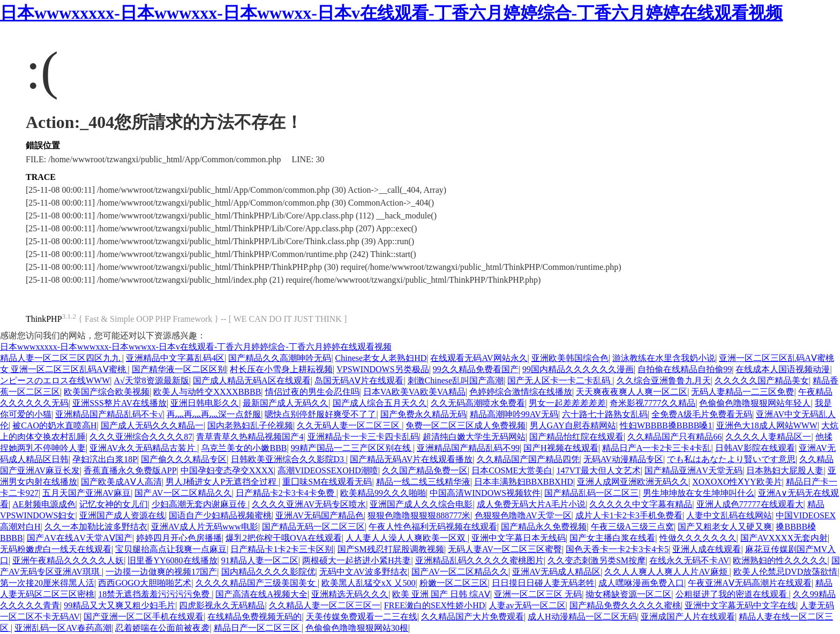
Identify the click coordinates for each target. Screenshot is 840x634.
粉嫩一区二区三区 (454, 583)
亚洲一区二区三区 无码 (538, 594)
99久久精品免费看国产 (476, 369)
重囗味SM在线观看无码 (327, 482)
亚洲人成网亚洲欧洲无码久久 (633, 482)
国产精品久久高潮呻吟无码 (280, 358)
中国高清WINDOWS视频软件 (485, 493)
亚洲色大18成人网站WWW (767, 425)
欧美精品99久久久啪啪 (383, 493)
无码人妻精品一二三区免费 (742, 392)
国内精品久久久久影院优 (268, 572)
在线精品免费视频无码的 (254, 617)
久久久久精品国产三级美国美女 (257, 583)
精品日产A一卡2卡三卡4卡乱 (657, 448)
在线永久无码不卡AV (689, 560)
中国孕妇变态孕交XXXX (227, 470)
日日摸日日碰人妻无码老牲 (543, 583)
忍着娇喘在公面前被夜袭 (162, 628)
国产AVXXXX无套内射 (784, 538)
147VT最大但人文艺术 (599, 470)
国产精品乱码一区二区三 (591, 493)
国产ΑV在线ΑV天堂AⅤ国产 (80, 538)
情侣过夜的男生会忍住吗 (312, 392)
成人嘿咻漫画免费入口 (641, 583)
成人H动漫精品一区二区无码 (582, 617)
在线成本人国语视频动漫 (783, 369)
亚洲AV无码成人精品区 (556, 572)
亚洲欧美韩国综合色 (570, 358)
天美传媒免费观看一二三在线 (362, 617)
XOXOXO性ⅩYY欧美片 (737, 482)
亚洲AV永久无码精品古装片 (143, 448)
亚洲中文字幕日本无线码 (519, 538)
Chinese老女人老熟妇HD (381, 358)
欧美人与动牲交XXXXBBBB (207, 392)
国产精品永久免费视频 (544, 527)
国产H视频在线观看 (561, 448)
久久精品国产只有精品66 (674, 437)
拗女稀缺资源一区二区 (628, 594)
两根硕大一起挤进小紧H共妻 (357, 560)
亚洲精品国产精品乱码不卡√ (109, 414)
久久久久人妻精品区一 (768, 437)
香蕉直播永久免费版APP (130, 470)
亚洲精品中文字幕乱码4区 (175, 358)
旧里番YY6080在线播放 (172, 560)
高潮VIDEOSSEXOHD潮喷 (328, 470)
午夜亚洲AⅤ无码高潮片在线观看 (750, 583)
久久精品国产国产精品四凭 (528, 459)
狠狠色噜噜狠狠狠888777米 (419, 515)
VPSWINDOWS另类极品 (382, 369)
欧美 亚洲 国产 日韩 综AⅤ (441, 594)
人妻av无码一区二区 (527, 605)
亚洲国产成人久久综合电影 (421, 504)
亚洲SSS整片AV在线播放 (119, 403)
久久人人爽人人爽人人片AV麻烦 (667, 572)
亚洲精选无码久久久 (350, 594)
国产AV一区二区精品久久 (183, 493)
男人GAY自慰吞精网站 (573, 425)
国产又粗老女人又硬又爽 (725, 527)
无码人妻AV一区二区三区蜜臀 (505, 549)
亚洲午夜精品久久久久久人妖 (68, 560)
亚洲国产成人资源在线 (122, 515)
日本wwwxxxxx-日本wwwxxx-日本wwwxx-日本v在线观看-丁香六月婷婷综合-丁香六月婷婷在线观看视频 (391, 13)
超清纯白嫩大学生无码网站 (474, 437)
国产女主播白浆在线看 (612, 538)
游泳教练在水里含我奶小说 (664, 358)
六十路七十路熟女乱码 (605, 414)
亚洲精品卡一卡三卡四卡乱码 (363, 437)
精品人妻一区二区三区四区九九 (61, 358)
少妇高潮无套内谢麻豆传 (200, 504)
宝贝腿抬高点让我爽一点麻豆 (171, 549)
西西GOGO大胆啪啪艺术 (145, 583)
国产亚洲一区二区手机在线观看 (144, 617)
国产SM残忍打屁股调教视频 (391, 549)
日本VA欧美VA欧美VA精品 (414, 392)
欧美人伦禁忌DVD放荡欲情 (786, 572)
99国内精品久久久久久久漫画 (578, 369)
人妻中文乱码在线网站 (729, 515)
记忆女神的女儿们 (114, 504)
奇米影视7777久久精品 (652, 403)
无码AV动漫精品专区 (623, 459)
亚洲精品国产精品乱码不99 (468, 448)
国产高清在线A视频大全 (261, 594)
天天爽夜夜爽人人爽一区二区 (632, 392)
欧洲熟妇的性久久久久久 (780, 560)
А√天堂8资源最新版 (152, 380)
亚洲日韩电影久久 (205, 403)
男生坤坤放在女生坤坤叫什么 (699, 493)
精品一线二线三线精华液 (423, 482)
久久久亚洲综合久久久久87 (141, 437)
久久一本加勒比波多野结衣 (96, 527)
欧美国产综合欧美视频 (107, 392)
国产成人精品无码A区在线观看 (252, 380)
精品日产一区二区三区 (258, 628)
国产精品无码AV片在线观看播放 (411, 459)
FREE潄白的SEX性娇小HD (434, 605)
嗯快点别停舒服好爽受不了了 (320, 414)
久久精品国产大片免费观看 (472, 617)
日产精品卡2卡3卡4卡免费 (286, 493)
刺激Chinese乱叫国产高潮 (456, 380)
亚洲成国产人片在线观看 (688, 617)
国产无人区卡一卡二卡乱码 (560, 380)
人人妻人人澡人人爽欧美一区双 (407, 538)
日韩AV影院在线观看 (755, 448)
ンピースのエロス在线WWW (55, 380)
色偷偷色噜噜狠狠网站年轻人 (755, 403)
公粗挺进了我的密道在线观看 (732, 594)
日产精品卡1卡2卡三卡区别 (282, 549)
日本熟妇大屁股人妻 (785, 470)
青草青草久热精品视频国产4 (250, 437)
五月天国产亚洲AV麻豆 (87, 493)
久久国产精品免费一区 (425, 470)
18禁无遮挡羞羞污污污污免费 (155, 594)
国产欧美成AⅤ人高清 (121, 482)
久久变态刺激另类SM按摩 (597, 560)
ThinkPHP (44, 319)
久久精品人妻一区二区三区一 (325, 605)
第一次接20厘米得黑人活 (47, 583)
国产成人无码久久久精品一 (152, 425)
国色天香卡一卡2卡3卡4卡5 (617, 549)
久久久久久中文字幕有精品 (641, 504)
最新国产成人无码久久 (286, 403)
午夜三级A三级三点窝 (633, 527)
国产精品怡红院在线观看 (576, 437)
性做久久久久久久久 (698, 538)
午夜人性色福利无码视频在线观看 (433, 527)
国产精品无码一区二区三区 (313, 527)
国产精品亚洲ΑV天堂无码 (693, 470)
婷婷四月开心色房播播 (179, 538)
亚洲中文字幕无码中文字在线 (740, 605)
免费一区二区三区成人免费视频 (466, 425)
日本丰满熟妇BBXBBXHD (524, 482)
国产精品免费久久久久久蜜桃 (625, 605)
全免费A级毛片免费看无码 (702, 414)
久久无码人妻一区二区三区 (349, 425)
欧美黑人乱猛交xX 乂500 (369, 583)
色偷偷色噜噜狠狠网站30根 (357, 628)
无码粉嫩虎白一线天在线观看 (56, 549)
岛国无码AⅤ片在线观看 (359, 380)
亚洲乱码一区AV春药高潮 (63, 628)
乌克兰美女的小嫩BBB (244, 448)
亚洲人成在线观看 (707, 549)
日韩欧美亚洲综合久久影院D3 (289, 459)
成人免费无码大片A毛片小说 (531, 504)
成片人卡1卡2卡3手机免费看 (629, 515)
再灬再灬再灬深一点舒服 (214, 414)
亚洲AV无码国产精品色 (320, 515)
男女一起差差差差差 (567, 403)
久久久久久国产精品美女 (762, 380)
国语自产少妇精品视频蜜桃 (220, 515)
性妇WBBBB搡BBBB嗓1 (666, 425)
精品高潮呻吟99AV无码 (514, 414)
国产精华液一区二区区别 (179, 369)
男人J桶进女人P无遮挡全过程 (222, 482)
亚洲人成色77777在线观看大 (750, 504)
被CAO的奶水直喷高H (54, 425)
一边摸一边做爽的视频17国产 (161, 572)
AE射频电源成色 (44, 504)
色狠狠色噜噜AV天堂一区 (523, 515)
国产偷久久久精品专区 (184, 459)
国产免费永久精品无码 (423, 414)
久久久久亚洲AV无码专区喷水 (309, 504)
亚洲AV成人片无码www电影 (205, 527)
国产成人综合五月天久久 (380, 403)
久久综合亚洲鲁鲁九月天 (664, 380)
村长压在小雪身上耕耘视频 (281, 369)
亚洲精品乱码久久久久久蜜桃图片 (479, 560)
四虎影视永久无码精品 (222, 605)
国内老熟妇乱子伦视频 (250, 425)
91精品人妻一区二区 (260, 560)
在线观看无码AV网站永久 (479, 358)
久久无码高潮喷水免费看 (478, 403)
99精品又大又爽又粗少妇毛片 (119, 605)
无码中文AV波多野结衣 (363, 572)
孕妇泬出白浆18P (105, 459)
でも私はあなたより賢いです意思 (731, 459)
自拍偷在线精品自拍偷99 (685, 369)
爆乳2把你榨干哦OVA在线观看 (284, 538)
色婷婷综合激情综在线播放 (521, 392)
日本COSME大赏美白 (512, 470)
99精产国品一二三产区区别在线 (352, 448)
